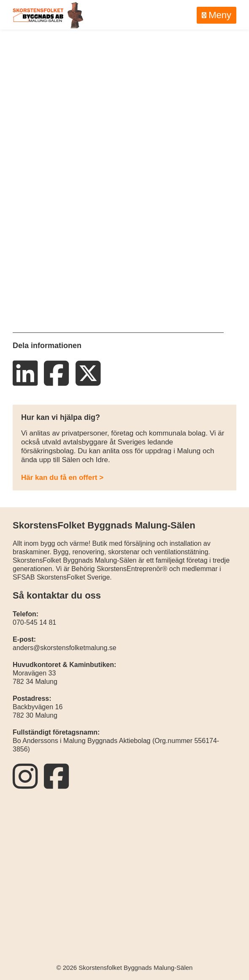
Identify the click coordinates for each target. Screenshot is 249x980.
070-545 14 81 (34, 622)
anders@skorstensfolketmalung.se (65, 648)
